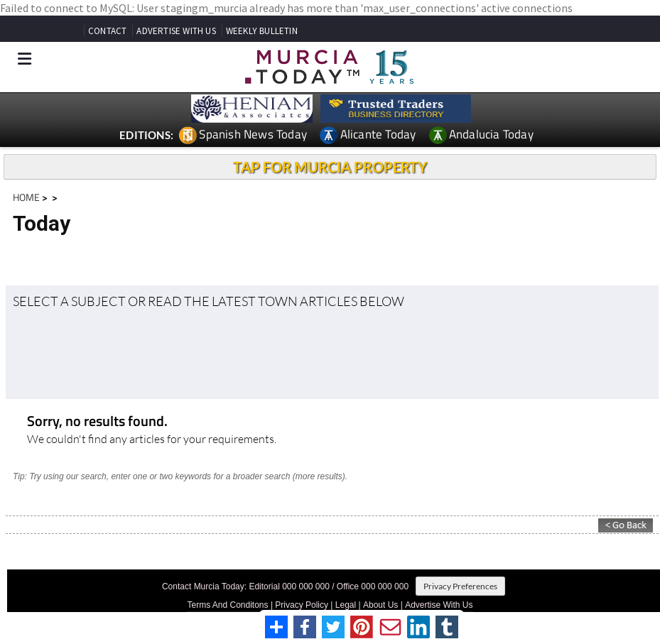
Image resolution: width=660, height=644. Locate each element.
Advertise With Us (439, 605)
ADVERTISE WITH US (176, 31)
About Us (380, 605)
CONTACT (107, 31)
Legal (346, 605)
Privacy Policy (302, 605)
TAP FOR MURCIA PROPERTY (330, 167)
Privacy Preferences (460, 586)
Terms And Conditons (227, 605)
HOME (26, 197)
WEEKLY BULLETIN (262, 31)
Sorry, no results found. (97, 422)
